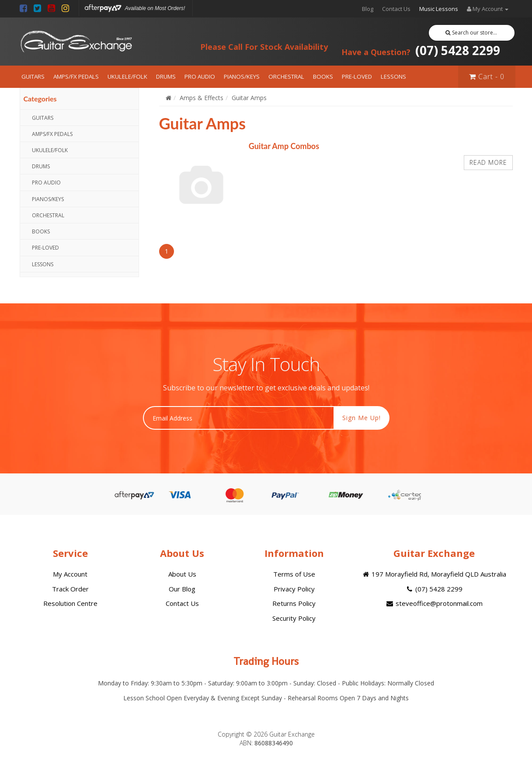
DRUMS (166, 76)
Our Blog (182, 589)
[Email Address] (238, 418)
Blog (368, 9)
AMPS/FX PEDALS (76, 76)
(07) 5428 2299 (421, 50)
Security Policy (294, 618)
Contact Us (396, 9)
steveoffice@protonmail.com (434, 603)
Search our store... (471, 33)
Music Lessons (439, 9)
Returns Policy (294, 603)
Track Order (70, 589)
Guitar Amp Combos (284, 146)
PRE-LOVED (357, 76)
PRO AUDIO (200, 76)
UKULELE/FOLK (127, 76)
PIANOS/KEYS (242, 76)
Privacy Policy (294, 589)
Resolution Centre (70, 603)
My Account (70, 574)
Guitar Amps (249, 98)
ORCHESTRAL (286, 76)
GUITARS (33, 76)
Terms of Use (294, 574)
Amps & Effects (202, 98)
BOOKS (323, 76)
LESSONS (393, 76)
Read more (488, 162)
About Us (182, 574)
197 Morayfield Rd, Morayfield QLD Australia (434, 574)
